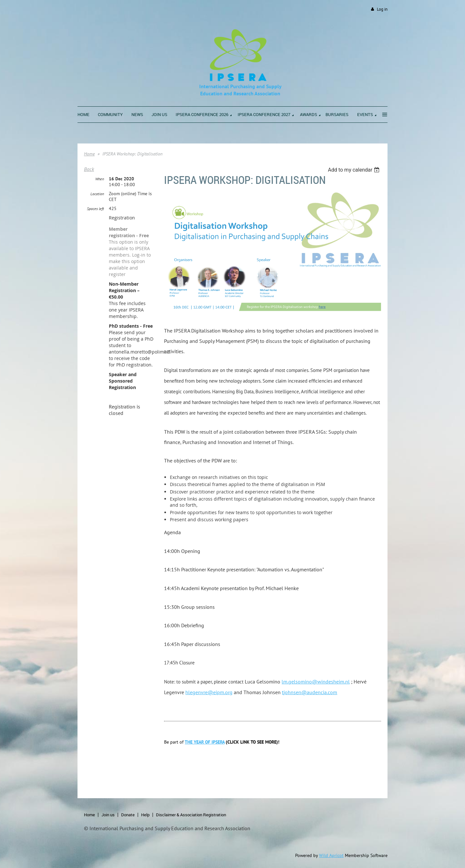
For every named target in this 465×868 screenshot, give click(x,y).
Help (145, 815)
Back (89, 169)
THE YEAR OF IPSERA (205, 742)
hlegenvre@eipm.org (209, 692)
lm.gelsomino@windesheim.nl (316, 682)
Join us (108, 815)
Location (97, 194)
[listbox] (354, 170)
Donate (128, 815)
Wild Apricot (331, 855)
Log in (382, 9)
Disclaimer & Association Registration (191, 815)
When (100, 179)
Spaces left (95, 209)
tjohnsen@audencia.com (310, 692)
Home (89, 154)
